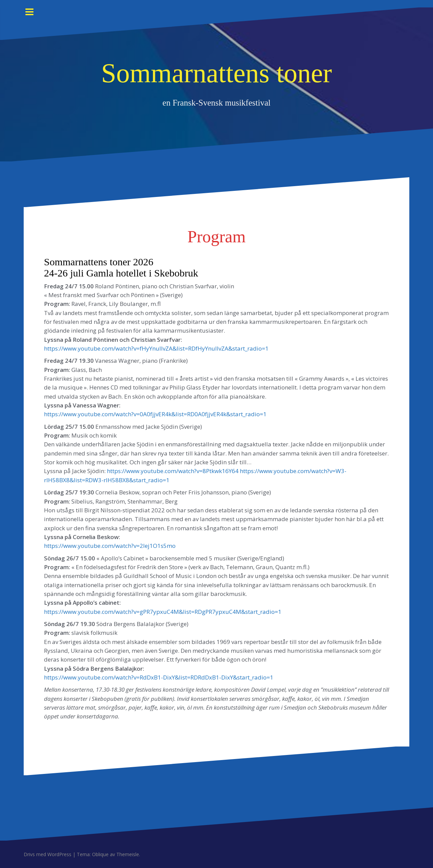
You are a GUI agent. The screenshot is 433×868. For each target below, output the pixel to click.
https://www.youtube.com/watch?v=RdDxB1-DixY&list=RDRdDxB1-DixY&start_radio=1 (159, 677)
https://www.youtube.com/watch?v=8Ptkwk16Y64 (173, 471)
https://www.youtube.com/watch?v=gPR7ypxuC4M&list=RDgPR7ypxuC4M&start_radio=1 (163, 612)
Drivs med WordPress (48, 854)
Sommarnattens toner (216, 73)
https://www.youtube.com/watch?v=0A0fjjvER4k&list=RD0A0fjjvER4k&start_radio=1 (155, 414)
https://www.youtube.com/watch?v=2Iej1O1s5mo (110, 546)
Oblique (100, 854)
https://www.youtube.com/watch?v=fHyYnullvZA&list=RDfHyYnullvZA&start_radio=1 (156, 348)
